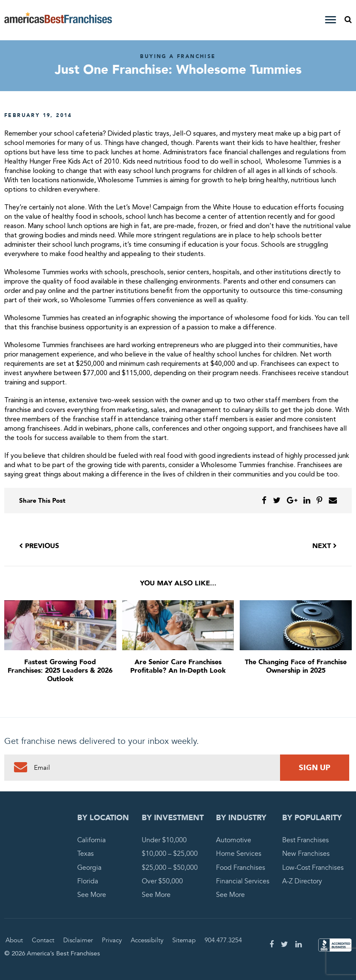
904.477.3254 (223, 940)
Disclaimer (78, 940)
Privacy (112, 940)
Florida (88, 881)
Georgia (89, 868)
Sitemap (184, 940)
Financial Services (243, 881)
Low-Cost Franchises (313, 868)
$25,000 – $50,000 (170, 868)
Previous (39, 546)
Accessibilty (147, 940)
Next (325, 546)
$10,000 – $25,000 (170, 854)
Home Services (239, 854)
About (14, 940)
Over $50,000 (162, 881)
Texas (85, 854)
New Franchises (306, 854)
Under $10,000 (164, 840)
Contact (43, 940)
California (91, 840)
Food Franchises (241, 868)
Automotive (234, 840)
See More (92, 895)
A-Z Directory (302, 881)
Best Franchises (306, 840)
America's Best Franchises (58, 20)
